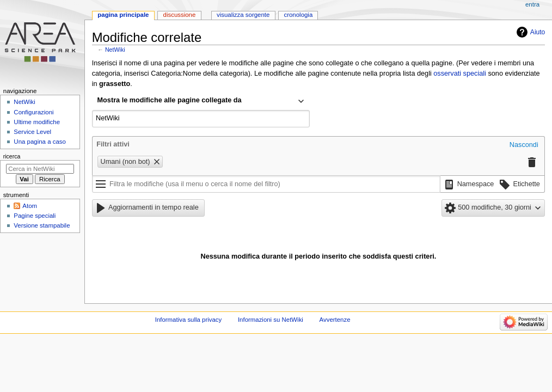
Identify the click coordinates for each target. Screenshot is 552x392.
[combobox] (201, 101)
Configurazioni (33, 112)
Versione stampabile (42, 225)
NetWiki (115, 50)
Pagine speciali (35, 216)
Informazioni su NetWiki (271, 320)
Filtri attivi (113, 144)
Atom (30, 206)
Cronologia (298, 15)
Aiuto (538, 32)
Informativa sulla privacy (189, 320)
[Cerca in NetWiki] (40, 169)
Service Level (32, 132)
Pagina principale (123, 15)
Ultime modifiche (37, 122)
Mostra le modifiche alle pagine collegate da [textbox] (170, 100)
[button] (524, 145)
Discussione (180, 15)
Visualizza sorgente (243, 15)
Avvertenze (335, 320)
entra (532, 4)
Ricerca (12, 156)
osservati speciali (460, 73)
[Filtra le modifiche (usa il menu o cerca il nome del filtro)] (266, 184)
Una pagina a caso (40, 142)
